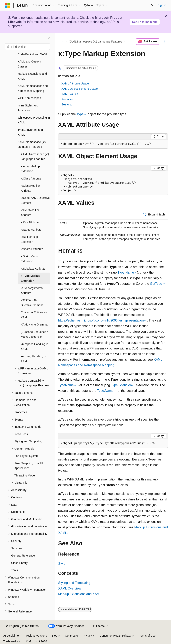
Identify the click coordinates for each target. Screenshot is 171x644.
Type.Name (126, 272)
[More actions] (164, 42)
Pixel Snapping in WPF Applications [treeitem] (29, 466)
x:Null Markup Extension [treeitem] (29, 239)
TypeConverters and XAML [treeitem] (30, 132)
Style (62, 564)
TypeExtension (121, 385)
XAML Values (70, 94)
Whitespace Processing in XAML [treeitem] (34, 120)
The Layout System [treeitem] (26, 456)
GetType (156, 284)
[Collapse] (49, 38)
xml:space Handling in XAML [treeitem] (34, 347)
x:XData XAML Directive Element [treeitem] (32, 303)
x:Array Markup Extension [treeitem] (30, 169)
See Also (67, 104)
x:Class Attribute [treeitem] (31, 179)
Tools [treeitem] (14, 570)
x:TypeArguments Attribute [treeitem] (32, 290)
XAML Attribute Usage (75, 83)
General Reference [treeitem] (23, 556)
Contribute (71, 636)
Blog (55, 636)
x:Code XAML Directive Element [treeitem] (35, 200)
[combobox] (27, 47)
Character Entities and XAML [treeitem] (35, 315)
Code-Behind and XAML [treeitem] (33, 54)
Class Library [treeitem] (19, 563)
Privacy (87, 636)
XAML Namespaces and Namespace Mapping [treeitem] (33, 88)
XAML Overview (70, 588)
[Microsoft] (7, 5)
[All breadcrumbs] (62, 42)
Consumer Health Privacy (115, 636)
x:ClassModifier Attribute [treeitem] (30, 188)
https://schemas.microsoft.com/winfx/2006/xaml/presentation (101, 320)
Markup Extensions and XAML (80, 594)
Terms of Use (147, 636)
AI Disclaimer (11, 636)
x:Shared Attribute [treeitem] (32, 249)
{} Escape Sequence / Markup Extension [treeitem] (34, 334)
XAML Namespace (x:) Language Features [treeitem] (35, 157)
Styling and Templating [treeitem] (28, 441)
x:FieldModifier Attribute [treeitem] (30, 213)
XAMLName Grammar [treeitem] (35, 324)
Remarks (67, 99)
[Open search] (152, 5)
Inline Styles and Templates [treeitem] (28, 108)
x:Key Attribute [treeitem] (30, 222)
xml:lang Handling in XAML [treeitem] (33, 359)
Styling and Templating (74, 583)
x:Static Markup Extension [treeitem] (30, 259)
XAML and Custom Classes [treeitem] (29, 64)
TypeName (66, 385)
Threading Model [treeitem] (25, 475)
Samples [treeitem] (17, 548)
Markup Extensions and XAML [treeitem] (32, 76)
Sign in (162, 5)
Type (80, 114)
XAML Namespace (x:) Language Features (96, 42)
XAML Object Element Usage (80, 89)
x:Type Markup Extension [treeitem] (31, 278)
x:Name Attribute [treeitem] (31, 230)
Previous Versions (36, 636)
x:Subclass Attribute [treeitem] (33, 269)
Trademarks (11, 641)
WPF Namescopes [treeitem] (29, 98)
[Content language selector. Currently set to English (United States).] (22, 626)
